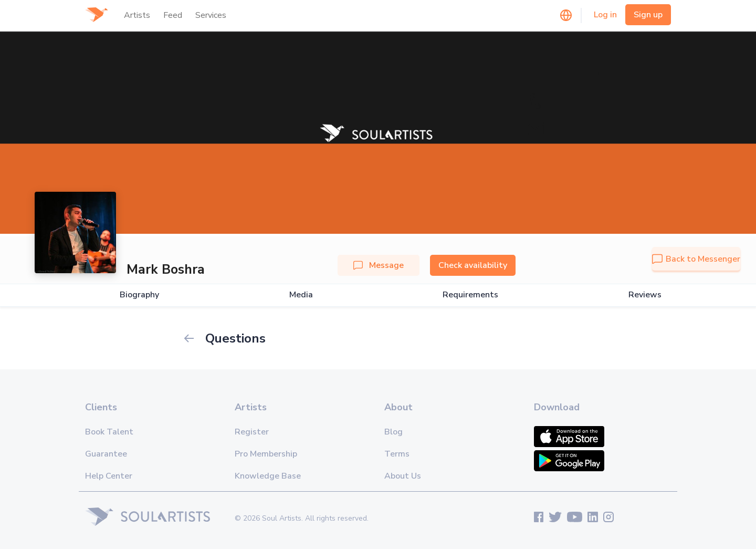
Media (301, 295)
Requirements (470, 295)
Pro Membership (266, 454)
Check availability (473, 265)
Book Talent (109, 432)
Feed (173, 15)
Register (252, 432)
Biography (139, 295)
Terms (397, 454)
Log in (605, 15)
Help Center (109, 476)
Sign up (648, 15)
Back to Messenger (696, 259)
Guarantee (106, 454)
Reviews (645, 295)
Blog (393, 432)
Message (379, 265)
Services (211, 15)
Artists (137, 15)
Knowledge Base (268, 476)
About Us (403, 476)
